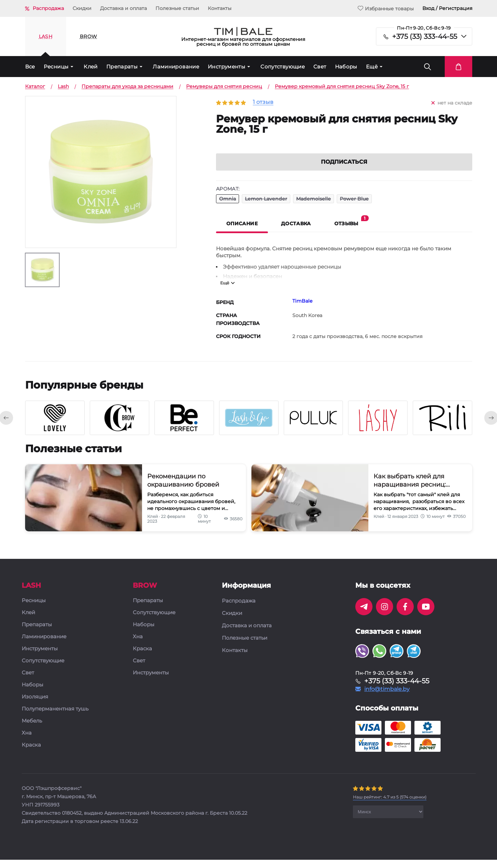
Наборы (346, 67)
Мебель (32, 729)
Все (30, 67)
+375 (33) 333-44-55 (425, 36)
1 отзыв (263, 102)
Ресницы (56, 67)
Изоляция (35, 705)
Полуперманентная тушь (55, 717)
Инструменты (226, 67)
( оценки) (390, 805)
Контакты (220, 8)
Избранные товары (386, 8)
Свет (320, 67)
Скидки (82, 8)
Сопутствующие (283, 67)
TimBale (302, 309)
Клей (91, 67)
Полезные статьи (177, 8)
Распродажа (48, 8)
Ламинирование (176, 67)
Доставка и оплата (123, 8)
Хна (27, 741)
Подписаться (344, 170)
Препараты (122, 67)
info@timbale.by (387, 697)
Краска (31, 753)
